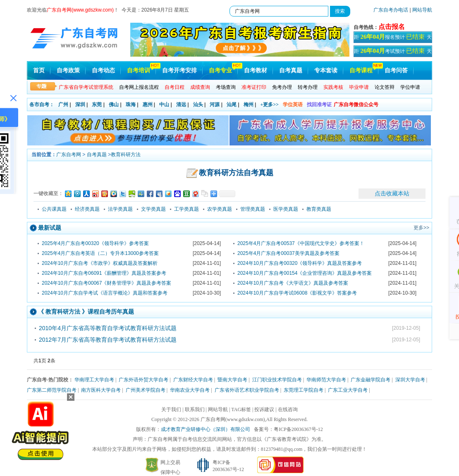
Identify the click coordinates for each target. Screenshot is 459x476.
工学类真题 (186, 209)
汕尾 (232, 105)
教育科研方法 (126, 155)
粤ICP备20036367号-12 (298, 429)
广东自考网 (69, 155)
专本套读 (326, 70)
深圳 (80, 105)
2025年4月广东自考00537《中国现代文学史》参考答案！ (301, 243)
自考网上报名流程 (139, 87)
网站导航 (422, 10)
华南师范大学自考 (326, 380)
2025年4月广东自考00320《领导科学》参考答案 (95, 243)
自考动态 (103, 70)
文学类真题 (153, 209)
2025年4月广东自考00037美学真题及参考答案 (288, 253)
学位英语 (293, 105)
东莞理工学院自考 (304, 390)
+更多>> (269, 105)
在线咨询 (288, 409)
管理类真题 (253, 209)
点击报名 (392, 27)
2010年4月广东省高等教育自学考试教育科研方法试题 (108, 328)
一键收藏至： (48, 193)
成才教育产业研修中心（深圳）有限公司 (206, 429)
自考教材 (256, 70)
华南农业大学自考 (190, 390)
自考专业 (220, 70)
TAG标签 (241, 409)
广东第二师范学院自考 (52, 390)
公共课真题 (54, 209)
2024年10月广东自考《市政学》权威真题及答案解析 (100, 263)
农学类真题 (220, 209)
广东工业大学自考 (348, 390)
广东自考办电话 (391, 10)
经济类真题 (87, 209)
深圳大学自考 (410, 380)
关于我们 (171, 409)
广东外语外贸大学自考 (143, 380)
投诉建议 (264, 409)
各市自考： (42, 105)
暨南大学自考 (232, 380)
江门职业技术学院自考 (277, 380)
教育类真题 (319, 209)
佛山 (114, 105)
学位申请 (410, 87)
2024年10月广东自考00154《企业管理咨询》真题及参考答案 (305, 273)
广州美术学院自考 (146, 390)
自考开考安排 (179, 70)
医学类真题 (286, 209)
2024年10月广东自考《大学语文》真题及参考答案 (293, 283)
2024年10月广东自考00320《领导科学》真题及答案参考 (300, 263)
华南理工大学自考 (94, 380)
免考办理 (282, 87)
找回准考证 (319, 105)
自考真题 (291, 70)
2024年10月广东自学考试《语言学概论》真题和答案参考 (105, 293)
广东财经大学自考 (193, 380)
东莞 (97, 105)
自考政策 (68, 70)
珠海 (131, 105)
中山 (164, 105)
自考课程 (361, 70)
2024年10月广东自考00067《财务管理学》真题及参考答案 (106, 283)
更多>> (421, 228)
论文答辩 (385, 87)
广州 (63, 105)
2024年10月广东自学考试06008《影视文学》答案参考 (297, 293)
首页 (39, 70)
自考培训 (139, 70)
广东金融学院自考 (371, 380)
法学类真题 (120, 209)
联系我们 (195, 409)
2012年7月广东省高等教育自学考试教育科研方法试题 (108, 340)
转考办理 (308, 87)
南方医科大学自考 (101, 390)
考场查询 (226, 87)
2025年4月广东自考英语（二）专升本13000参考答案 (100, 253)
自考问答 (396, 70)
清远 (181, 105)
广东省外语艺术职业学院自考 (247, 390)
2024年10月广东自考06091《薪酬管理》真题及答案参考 (104, 273)
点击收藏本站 (392, 193)
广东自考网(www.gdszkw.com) (233, 419)
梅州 (249, 105)
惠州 (148, 105)
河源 (215, 105)
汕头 (198, 105)
